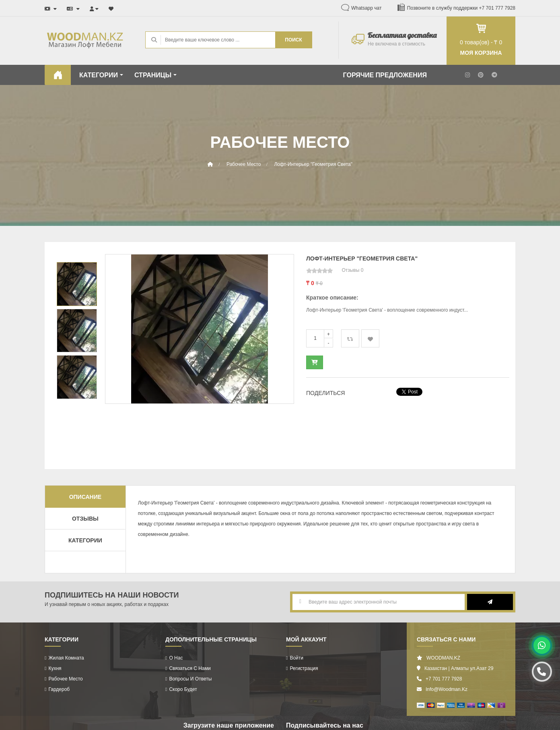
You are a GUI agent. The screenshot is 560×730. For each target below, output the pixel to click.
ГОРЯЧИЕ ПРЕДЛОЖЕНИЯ (385, 75)
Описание (85, 497)
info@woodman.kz (447, 689)
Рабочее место (244, 164)
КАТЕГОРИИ (101, 75)
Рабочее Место (65, 679)
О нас (176, 658)
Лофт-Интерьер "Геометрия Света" (313, 164)
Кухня (55, 668)
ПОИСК (293, 40)
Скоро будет (183, 689)
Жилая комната (66, 658)
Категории (85, 540)
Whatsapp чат (366, 8)
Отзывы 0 (352, 270)
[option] (200, 329)
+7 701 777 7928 (497, 8)
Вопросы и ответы (190, 679)
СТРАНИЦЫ (155, 75)
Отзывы (85, 519)
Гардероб (59, 689)
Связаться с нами (190, 668)
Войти (296, 658)
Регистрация (304, 668)
